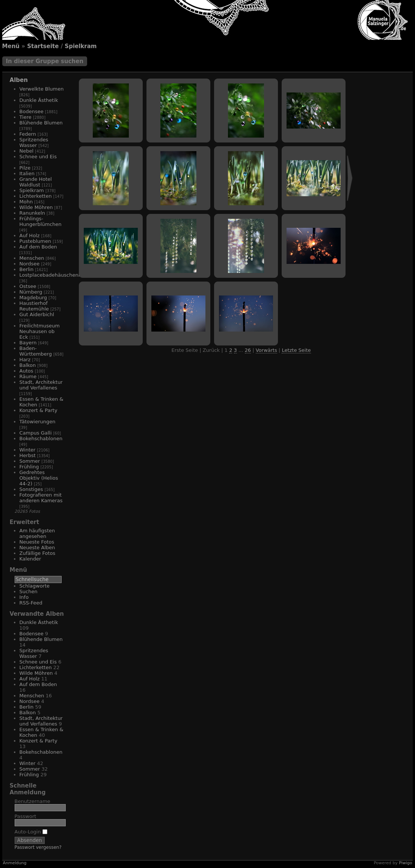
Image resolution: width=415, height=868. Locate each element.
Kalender (30, 559)
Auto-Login (31, 832)
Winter (28, 450)
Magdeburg (33, 298)
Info (24, 597)
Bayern (28, 343)
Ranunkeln (32, 213)
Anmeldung (15, 863)
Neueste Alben (37, 548)
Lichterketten (36, 196)
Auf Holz (30, 236)
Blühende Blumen (41, 123)
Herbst (28, 455)
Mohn (26, 202)
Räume (28, 376)
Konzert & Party (38, 410)
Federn (28, 134)
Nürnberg (31, 292)
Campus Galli (36, 433)
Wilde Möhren (36, 207)
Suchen (29, 592)
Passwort (26, 816)
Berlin (27, 269)
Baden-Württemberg (36, 351)
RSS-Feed (31, 603)
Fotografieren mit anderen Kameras (41, 498)
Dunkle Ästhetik (39, 100)
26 (248, 350)
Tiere (26, 117)
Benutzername (32, 801)
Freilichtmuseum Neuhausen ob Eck (40, 331)
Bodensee (32, 111)
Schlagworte (35, 586)
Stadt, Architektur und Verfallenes (41, 385)
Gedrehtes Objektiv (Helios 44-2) (39, 478)
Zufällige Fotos (38, 553)
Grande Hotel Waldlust (36, 182)
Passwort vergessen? (38, 847)
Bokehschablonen (41, 439)
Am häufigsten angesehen (37, 533)
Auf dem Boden (38, 247)
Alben (19, 80)
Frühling (29, 467)
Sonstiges (31, 489)
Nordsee (30, 264)
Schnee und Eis (38, 157)
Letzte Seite (296, 350)
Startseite (43, 46)
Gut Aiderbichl (37, 314)
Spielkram (81, 46)
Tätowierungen (38, 422)
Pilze (25, 168)
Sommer (30, 461)
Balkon (28, 365)
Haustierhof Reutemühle (34, 306)
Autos (26, 371)
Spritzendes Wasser (34, 142)
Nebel (27, 151)
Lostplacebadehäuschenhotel (55, 275)
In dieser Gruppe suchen (45, 61)
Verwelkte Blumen (42, 89)
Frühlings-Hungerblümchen (41, 221)
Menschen (32, 258)
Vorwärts (266, 350)
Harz (25, 360)
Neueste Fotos (37, 542)
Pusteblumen (35, 241)
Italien (27, 173)
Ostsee (28, 286)
